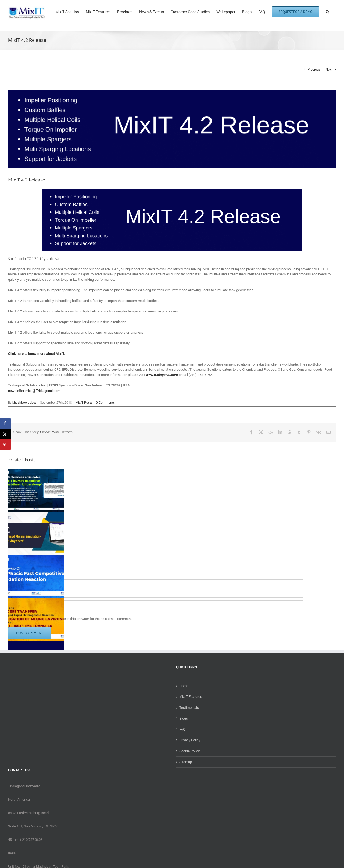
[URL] (156, 604)
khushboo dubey (24, 403)
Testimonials (189, 708)
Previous (314, 69)
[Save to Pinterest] (5, 445)
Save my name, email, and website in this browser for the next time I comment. (73, 619)
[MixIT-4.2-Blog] (172, 129)
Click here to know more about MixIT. (37, 354)
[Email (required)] (156, 594)
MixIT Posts (84, 403)
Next (329, 69)
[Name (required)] (156, 583)
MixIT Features (191, 697)
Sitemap (186, 762)
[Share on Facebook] (5, 423)
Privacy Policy (190, 740)
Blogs (184, 718)
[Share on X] (5, 434)
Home (184, 686)
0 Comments (105, 403)
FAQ (182, 729)
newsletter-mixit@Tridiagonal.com (34, 391)
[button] (327, 11)
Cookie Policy (189, 751)
